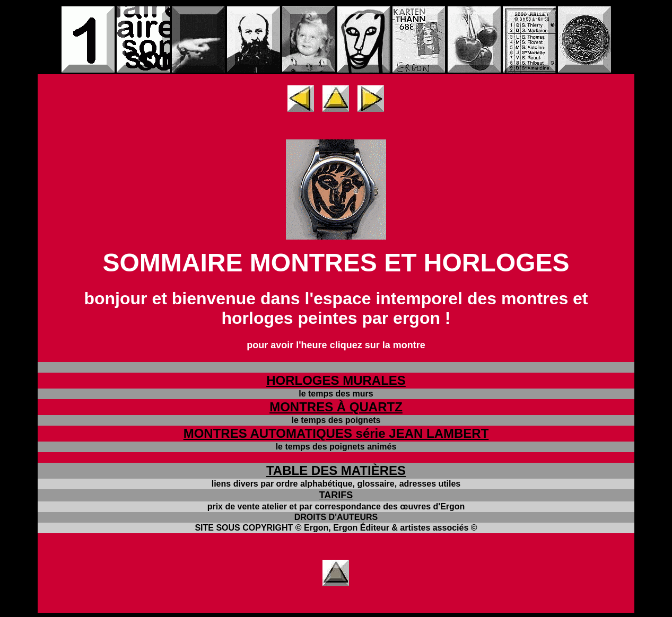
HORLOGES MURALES (336, 380)
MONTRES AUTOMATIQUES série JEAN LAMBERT (336, 433)
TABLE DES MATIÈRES (336, 470)
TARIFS (336, 495)
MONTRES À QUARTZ (336, 407)
